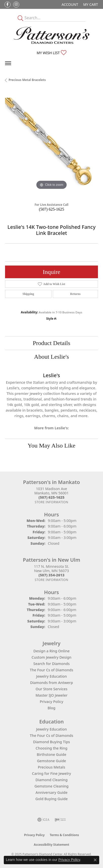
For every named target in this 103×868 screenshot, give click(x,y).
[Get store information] (51, 502)
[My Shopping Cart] (91, 4)
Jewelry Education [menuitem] (51, 729)
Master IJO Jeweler (52, 695)
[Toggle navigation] (8, 63)
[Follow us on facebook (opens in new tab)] (8, 5)
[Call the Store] (52, 497)
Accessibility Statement (51, 845)
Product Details (52, 343)
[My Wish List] (51, 53)
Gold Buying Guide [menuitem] (51, 799)
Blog (51, 708)
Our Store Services (51, 689)
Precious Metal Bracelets (27, 80)
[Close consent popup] (95, 860)
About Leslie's (51, 357)
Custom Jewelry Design (51, 657)
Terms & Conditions (64, 835)
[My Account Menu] (70, 4)
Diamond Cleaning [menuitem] (51, 780)
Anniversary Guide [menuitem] (52, 792)
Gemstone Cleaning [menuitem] (51, 786)
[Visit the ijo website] (60, 820)
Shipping (28, 294)
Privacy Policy (52, 702)
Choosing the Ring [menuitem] (51, 748)
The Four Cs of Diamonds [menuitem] (51, 735)
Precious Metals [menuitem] (51, 767)
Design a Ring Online (51, 651)
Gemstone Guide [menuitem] (51, 761)
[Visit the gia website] (43, 820)
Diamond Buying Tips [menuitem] (51, 742)
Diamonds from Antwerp (51, 683)
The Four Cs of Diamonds (51, 670)
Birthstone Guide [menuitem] (52, 754)
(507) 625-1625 (51, 209)
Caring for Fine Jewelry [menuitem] (52, 773)
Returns (75, 294)
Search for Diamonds (51, 664)
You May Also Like (52, 446)
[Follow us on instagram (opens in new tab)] (16, 5)
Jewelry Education (51, 676)
